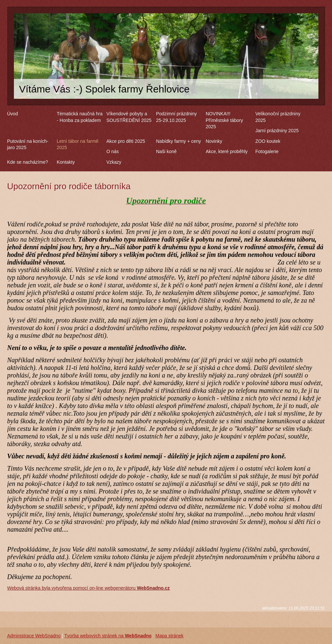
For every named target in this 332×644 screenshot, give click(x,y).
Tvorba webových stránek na (108, 636)
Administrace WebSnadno (34, 636)
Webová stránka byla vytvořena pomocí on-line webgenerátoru (89, 588)
